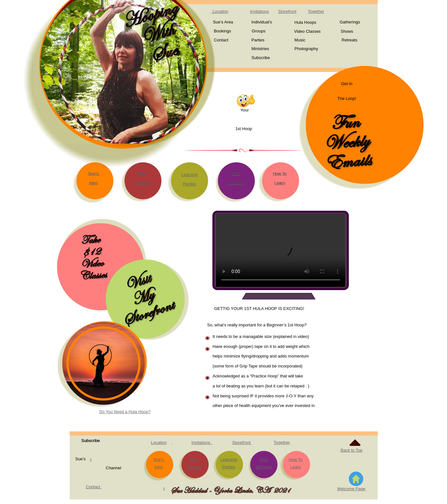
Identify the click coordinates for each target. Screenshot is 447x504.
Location (159, 442)
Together (282, 442)
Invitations (202, 442)
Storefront (287, 11)
